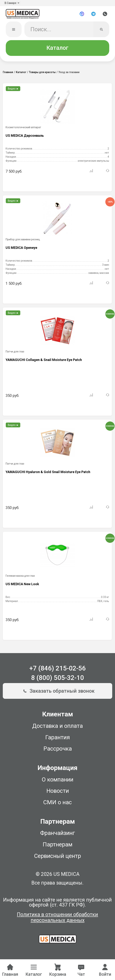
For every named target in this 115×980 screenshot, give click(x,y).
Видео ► (13, 90)
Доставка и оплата (57, 728)
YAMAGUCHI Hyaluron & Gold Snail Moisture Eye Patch (48, 474)
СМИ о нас (57, 804)
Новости (58, 792)
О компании (57, 781)
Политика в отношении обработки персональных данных (57, 919)
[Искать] (101, 31)
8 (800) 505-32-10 (57, 679)
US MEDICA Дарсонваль (25, 137)
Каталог (57, 49)
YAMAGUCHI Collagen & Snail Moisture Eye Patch (44, 361)
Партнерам (57, 846)
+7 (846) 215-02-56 (57, 670)
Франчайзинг (58, 835)
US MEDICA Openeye (21, 249)
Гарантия (57, 739)
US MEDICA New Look (22, 586)
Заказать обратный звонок (57, 693)
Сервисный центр (57, 858)
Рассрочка (58, 750)
